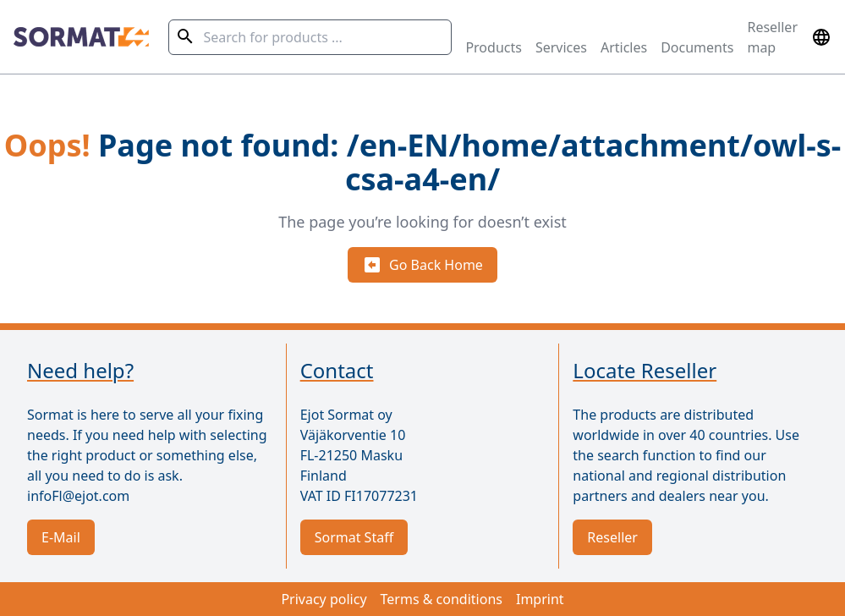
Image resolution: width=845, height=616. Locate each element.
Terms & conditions (442, 599)
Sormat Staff (354, 537)
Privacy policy (324, 599)
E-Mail (61, 537)
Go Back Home (422, 265)
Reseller (612, 537)
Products (494, 47)
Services (561, 47)
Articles (624, 47)
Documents (697, 47)
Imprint (540, 599)
